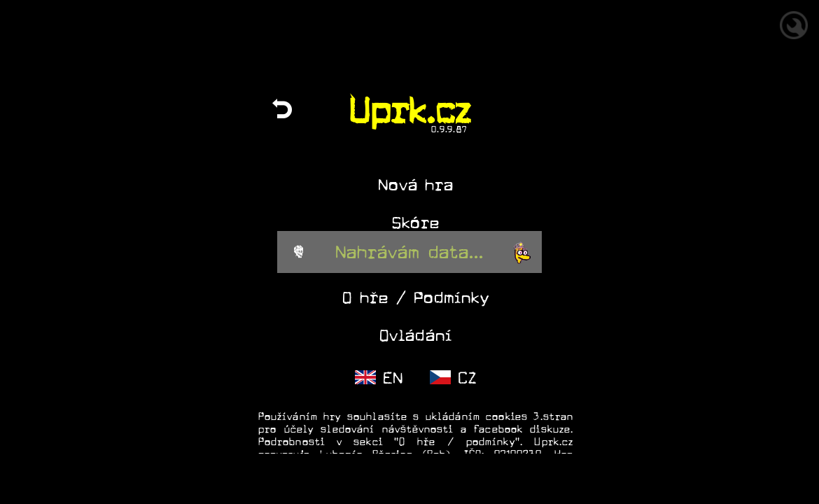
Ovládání (416, 336)
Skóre (416, 223)
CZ (453, 378)
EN (379, 378)
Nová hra (416, 185)
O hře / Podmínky (415, 298)
